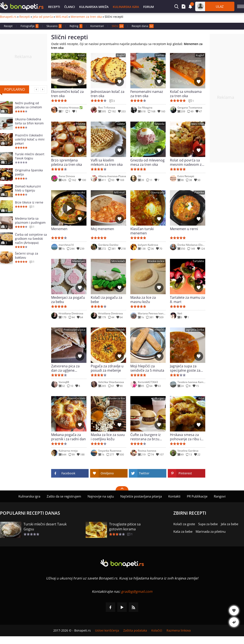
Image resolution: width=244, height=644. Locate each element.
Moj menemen (102, 229)
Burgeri (160, 398)
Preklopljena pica (74, 330)
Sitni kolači (118, 261)
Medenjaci (79, 261)
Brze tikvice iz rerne (29, 202)
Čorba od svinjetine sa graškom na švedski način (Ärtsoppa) (31, 239)
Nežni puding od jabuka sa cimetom (28, 105)
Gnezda (160, 124)
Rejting (76, 26)
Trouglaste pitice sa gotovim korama (125, 527)
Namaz (160, 55)
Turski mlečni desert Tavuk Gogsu (30, 156)
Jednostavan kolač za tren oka (108, 94)
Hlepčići (159, 330)
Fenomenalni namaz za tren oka (147, 94)
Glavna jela (158, 192)
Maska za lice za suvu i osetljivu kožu (108, 437)
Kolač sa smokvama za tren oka (186, 94)
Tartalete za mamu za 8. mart (187, 300)
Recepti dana (143, 26)
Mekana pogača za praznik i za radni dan (68, 437)
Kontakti (174, 496)
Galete (121, 124)
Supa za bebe (208, 524)
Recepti (54, 7)
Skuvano (54, 26)
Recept (8, 26)
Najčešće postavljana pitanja (141, 496)
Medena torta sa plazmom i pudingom (30, 220)
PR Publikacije (197, 496)
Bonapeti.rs (8, 17)
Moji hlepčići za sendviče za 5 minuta (147, 368)
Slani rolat (198, 124)
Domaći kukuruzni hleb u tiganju (28, 188)
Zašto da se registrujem (64, 496)
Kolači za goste (184, 524)
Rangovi (220, 496)
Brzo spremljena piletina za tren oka (67, 162)
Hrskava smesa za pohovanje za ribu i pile (185, 437)
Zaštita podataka (135, 630)
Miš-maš (62, 17)
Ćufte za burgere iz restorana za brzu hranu (146, 437)
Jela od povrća (43, 17)
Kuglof (121, 55)
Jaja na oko (78, 192)
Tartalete (198, 261)
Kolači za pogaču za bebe (106, 300)
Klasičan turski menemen (142, 231)
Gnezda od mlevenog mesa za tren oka (147, 162)
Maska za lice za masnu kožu (143, 300)
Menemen (59, 229)
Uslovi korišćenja (107, 630)
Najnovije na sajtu (101, 496)
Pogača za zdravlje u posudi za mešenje (107, 368)
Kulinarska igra (126, 7)
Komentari (97, 26)
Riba (201, 398)
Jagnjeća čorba (195, 330)
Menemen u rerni (184, 229)
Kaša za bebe (183, 531)
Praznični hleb (116, 330)
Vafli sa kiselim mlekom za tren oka (107, 162)
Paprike (199, 192)
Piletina (80, 124)
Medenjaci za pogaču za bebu (68, 300)
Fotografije (30, 26)
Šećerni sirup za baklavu (27, 255)
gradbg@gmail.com (137, 591)
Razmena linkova (179, 630)
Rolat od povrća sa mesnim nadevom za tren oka (187, 162)
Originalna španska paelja (29, 172)
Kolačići (157, 630)
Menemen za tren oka (86, 17)
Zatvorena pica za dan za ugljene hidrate (65, 368)
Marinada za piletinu (211, 531)
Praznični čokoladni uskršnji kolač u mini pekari (30, 139)
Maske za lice (156, 261)
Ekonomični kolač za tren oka (67, 94)
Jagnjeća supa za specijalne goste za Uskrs (185, 368)
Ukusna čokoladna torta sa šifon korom (29, 121)
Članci (70, 7)
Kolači (81, 55)
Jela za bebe (230, 524)
